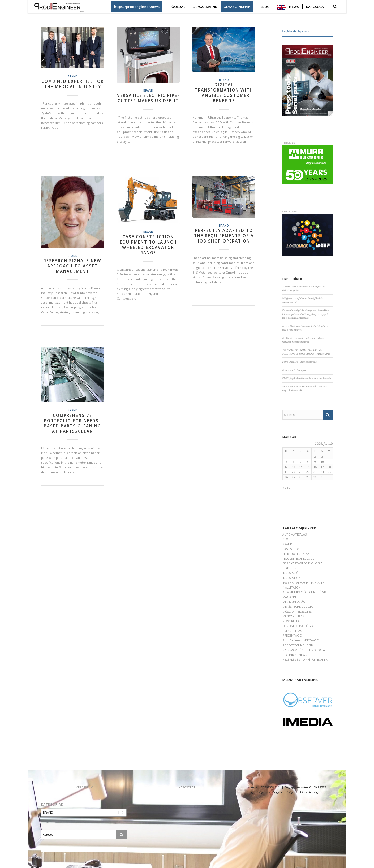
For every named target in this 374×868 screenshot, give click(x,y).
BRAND (73, 76)
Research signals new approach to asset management (72, 266)
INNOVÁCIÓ (291, 573)
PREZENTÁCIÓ (292, 635)
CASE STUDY (291, 549)
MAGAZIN (289, 597)
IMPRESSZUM (84, 787)
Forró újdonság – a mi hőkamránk (300, 362)
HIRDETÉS (289, 568)
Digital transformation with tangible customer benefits (224, 93)
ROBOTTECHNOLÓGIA (298, 645)
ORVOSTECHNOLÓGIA (298, 626)
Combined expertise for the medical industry (73, 84)
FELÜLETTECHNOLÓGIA (299, 558)
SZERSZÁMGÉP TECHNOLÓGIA (304, 650)
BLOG (287, 539)
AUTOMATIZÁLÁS (295, 534)
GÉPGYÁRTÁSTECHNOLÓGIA (302, 563)
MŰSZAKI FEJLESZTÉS (297, 612)
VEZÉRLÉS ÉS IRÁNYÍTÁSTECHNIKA (306, 660)
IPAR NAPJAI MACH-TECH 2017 (303, 583)
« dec (286, 487)
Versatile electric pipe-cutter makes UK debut (148, 98)
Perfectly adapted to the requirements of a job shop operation (224, 236)
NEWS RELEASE (293, 621)
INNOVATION (292, 578)
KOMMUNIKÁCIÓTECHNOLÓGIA (305, 592)
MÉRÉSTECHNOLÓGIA (298, 606)
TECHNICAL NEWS (295, 655)
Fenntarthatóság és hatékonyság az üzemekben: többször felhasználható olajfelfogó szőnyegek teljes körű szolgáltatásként (306, 314)
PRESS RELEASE (293, 631)
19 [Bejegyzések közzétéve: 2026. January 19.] (286, 472)
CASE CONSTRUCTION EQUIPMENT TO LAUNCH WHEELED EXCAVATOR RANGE (148, 245)
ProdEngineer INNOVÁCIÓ (301, 640)
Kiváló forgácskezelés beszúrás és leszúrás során (307, 378)
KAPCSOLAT (187, 787)
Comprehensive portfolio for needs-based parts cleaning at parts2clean (72, 423)
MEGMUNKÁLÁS (294, 602)
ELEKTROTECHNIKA (296, 554)
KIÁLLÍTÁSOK (291, 587)
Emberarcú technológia (294, 370)
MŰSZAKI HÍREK (293, 616)
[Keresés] (335, 7)
